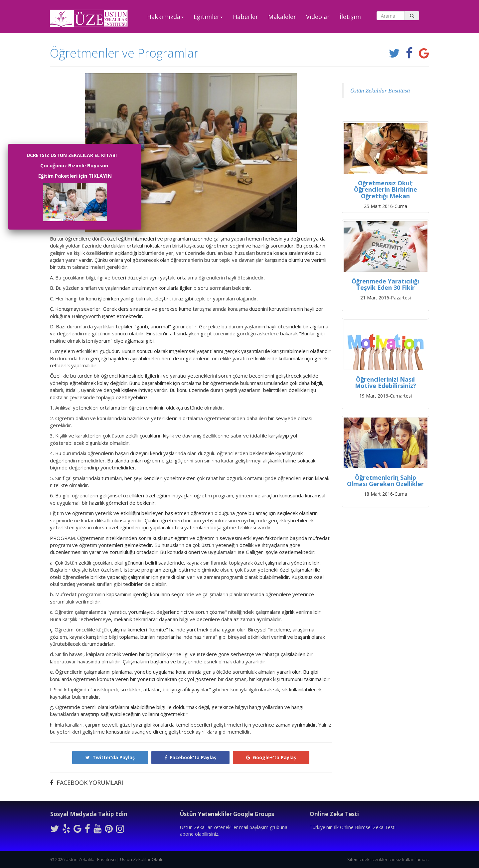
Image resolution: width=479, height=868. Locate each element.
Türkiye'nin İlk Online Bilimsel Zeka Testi (353, 827)
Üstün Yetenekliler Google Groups (227, 814)
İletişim (350, 17)
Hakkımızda (165, 17)
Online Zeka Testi (334, 814)
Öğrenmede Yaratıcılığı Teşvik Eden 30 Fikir (385, 284)
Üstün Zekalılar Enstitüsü (380, 90)
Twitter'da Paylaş (110, 757)
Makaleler (282, 17)
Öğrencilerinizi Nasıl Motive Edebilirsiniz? (386, 383)
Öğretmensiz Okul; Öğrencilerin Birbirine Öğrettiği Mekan (386, 190)
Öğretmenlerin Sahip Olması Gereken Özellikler (385, 481)
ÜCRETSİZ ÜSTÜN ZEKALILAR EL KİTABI (72, 155)
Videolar (318, 17)
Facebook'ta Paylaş (190, 757)
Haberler (245, 17)
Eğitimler (208, 17)
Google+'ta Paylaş (271, 757)
